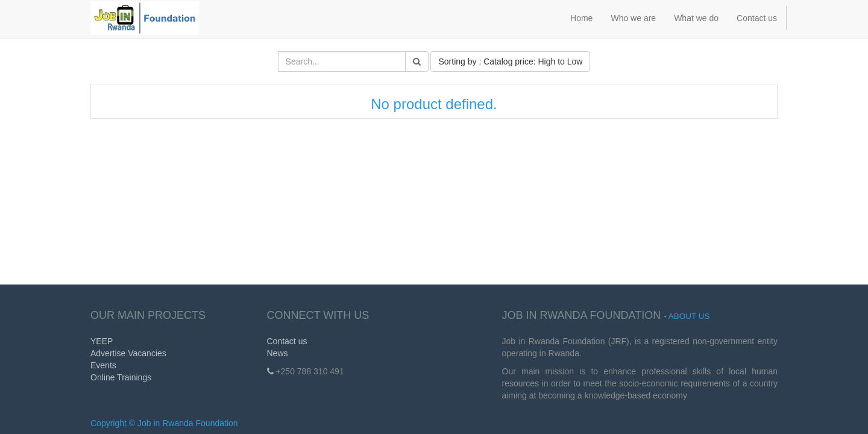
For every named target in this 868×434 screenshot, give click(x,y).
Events (103, 365)
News (278, 353)
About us (689, 316)
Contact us (287, 341)
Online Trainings (121, 377)
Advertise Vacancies (128, 353)
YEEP (102, 341)
